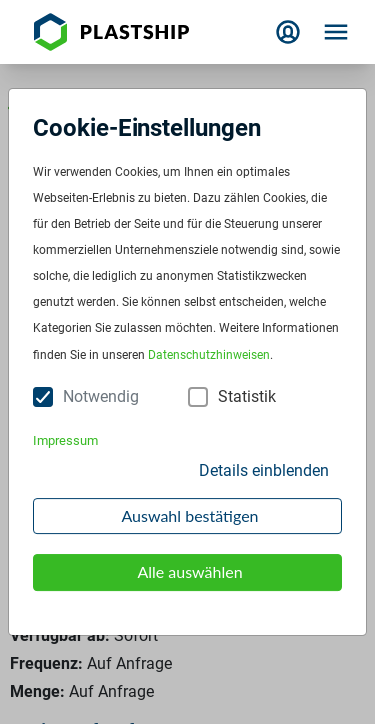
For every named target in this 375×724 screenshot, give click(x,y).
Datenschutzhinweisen (209, 355)
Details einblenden (264, 470)
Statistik (247, 396)
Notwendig (101, 396)
